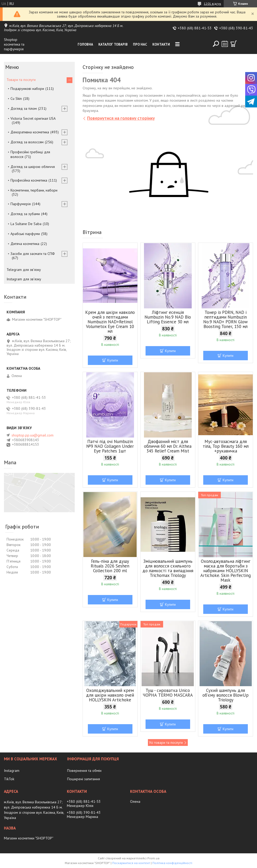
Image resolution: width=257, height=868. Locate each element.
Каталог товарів (113, 44)
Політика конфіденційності (172, 863)
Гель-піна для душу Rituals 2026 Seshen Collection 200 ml (110, 566)
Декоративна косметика (30, 132)
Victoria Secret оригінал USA (33, 118)
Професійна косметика (29, 180)
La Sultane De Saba (26, 224)
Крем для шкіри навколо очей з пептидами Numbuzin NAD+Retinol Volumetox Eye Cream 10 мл (110, 322)
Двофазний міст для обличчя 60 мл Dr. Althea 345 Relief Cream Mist (168, 446)
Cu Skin (16, 99)
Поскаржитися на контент (131, 863)
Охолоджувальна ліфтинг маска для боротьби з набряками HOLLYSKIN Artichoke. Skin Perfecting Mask (226, 571)
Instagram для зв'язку (24, 279)
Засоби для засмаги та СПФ (33, 254)
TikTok (9, 779)
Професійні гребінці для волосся (30, 154)
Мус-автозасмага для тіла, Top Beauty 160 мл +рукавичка (226, 446)
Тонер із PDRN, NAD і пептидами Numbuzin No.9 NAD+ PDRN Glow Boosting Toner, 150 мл (226, 319)
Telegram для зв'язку (24, 270)
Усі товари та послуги (166, 743)
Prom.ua (153, 858)
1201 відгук (212, 4)
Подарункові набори (27, 89)
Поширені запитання (84, 779)
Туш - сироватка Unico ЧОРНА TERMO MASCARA (168, 693)
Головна (85, 44)
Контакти (161, 44)
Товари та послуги (21, 80)
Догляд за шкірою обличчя (33, 167)
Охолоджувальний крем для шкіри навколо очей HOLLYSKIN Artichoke (110, 695)
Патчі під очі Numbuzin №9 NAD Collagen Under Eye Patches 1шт (110, 446)
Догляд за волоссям (27, 142)
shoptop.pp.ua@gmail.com (33, 435)
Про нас (140, 44)
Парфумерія (21, 204)
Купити (113, 360)
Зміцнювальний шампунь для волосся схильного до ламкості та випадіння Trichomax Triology (168, 568)
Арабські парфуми (25, 234)
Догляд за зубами (25, 214)
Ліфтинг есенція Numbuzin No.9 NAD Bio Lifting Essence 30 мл (168, 317)
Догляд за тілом (24, 108)
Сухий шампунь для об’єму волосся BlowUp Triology (226, 695)
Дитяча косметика (25, 244)
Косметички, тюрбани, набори (34, 190)
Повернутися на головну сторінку (121, 118)
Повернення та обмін (84, 771)
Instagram (12, 771)
